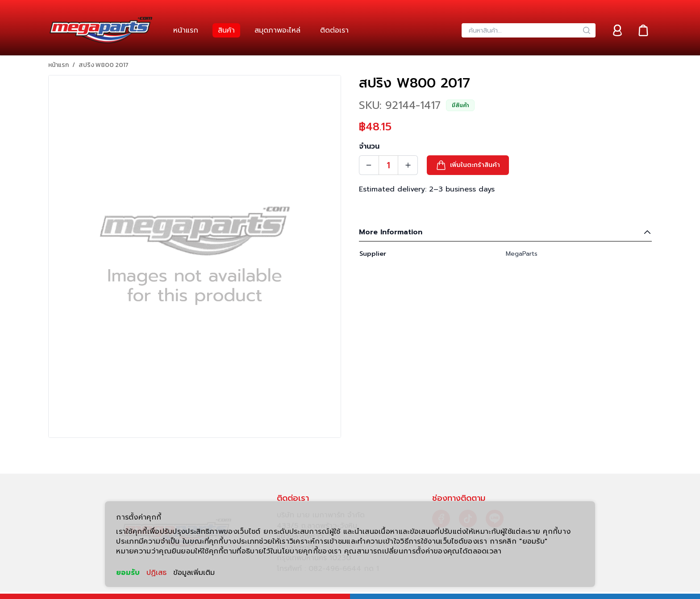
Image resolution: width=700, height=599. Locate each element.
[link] (186, 30)
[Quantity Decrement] (369, 165)
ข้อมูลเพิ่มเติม (194, 573)
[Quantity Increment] (408, 165)
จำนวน (369, 146)
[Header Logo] (101, 30)
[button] (468, 165)
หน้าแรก (58, 65)
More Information (505, 232)
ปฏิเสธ (156, 573)
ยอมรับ (128, 573)
